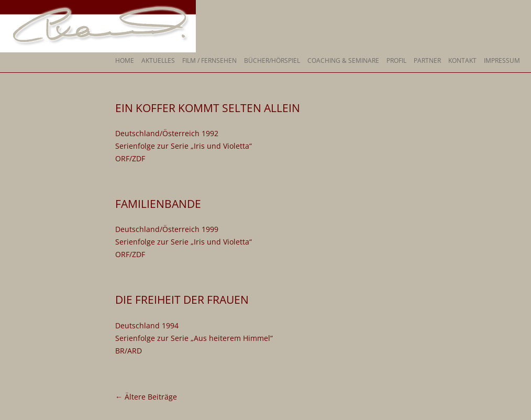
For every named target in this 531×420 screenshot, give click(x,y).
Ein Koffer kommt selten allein (208, 108)
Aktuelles (158, 60)
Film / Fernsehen (209, 60)
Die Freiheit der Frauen (182, 300)
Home (125, 60)
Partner (427, 60)
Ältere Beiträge (146, 397)
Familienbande (158, 204)
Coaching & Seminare (343, 60)
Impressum (502, 60)
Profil (396, 60)
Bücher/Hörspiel (272, 60)
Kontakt (462, 60)
